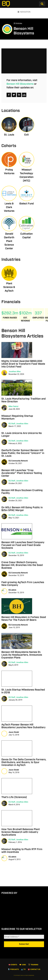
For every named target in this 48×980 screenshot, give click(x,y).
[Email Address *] (24, 937)
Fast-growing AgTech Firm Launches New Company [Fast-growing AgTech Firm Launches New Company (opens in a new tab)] (23, 584)
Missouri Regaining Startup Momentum (17, 417)
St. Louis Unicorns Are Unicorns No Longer (22, 435)
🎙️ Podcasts (13, 969)
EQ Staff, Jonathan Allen (18, 424)
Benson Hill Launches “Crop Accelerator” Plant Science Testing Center (22, 473)
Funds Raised (10, 318)
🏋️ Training (33, 965)
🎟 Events (13, 965)
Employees (38, 318)
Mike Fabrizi (14, 406)
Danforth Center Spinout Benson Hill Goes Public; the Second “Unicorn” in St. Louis (23, 453)
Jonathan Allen (15, 371)
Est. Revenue (25, 319)
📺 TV (23, 969)
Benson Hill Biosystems (20, 84)
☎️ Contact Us (34, 969)
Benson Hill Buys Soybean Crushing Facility (22, 492)
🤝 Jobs (23, 965)
